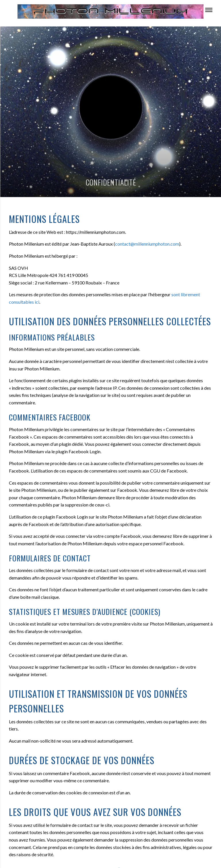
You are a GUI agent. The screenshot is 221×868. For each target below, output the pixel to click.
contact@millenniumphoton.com (147, 244)
